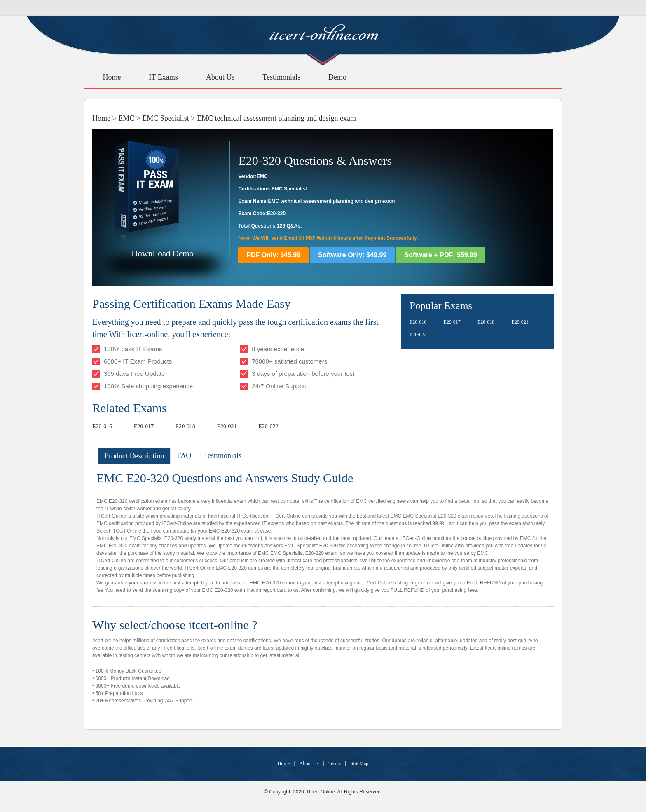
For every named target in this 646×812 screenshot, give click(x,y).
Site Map (360, 763)
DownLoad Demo (163, 253)
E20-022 (268, 426)
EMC (126, 118)
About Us (220, 77)
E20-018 (185, 426)
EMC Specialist (166, 118)
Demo (337, 77)
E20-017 (144, 426)
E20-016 (102, 426)
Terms (335, 763)
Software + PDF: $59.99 (441, 255)
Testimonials (281, 77)
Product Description (134, 456)
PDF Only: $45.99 (273, 255)
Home (112, 77)
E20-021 (227, 426)
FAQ (184, 455)
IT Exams (164, 77)
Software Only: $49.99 (352, 255)
